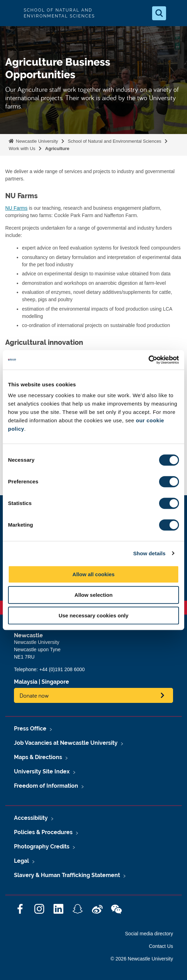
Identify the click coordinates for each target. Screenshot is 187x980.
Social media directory (149, 934)
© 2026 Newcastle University (142, 959)
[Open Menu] (176, 13)
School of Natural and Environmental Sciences (114, 141)
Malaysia (26, 682)
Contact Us (161, 946)
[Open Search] (159, 13)
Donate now (34, 695)
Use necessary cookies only (93, 615)
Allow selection (93, 595)
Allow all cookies (94, 574)
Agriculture (57, 149)
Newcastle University (36, 141)
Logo (11, 13)
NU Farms (16, 208)
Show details (149, 553)
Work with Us (22, 149)
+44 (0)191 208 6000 (62, 669)
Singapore (55, 682)
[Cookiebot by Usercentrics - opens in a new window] (148, 360)
